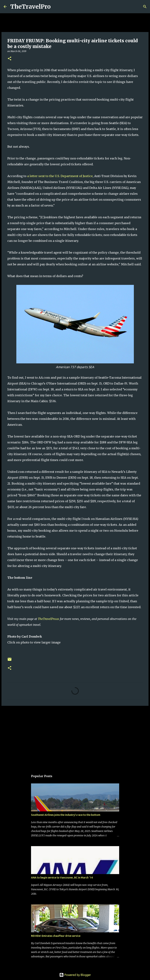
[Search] (56, 7)
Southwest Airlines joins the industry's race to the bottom (66, 815)
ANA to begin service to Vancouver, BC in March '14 (62, 878)
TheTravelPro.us (48, 619)
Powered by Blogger (75, 975)
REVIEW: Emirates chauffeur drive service (56, 936)
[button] (10, 59)
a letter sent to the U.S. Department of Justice (60, 176)
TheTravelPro (30, 7)
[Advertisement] (75, 737)
